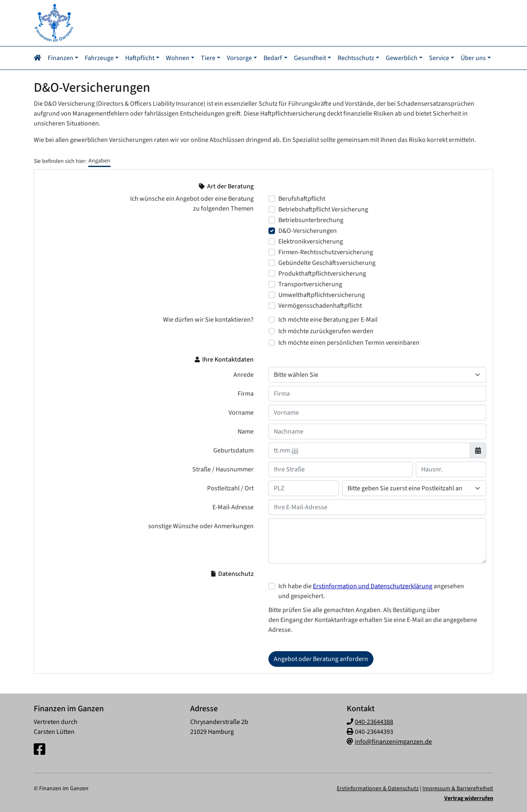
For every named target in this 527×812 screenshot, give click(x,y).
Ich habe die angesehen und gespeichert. (371, 590)
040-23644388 (374, 721)
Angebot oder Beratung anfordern (321, 658)
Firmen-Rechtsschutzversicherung (326, 251)
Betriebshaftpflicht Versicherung (323, 209)
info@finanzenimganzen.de (393, 741)
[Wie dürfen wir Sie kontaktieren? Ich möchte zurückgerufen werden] (272, 330)
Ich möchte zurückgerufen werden (326, 330)
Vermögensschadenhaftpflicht (320, 305)
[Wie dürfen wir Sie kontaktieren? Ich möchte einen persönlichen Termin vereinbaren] (272, 342)
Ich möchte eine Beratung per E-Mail (328, 319)
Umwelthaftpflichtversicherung (322, 294)
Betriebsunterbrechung (311, 219)
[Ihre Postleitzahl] (304, 487)
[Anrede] (377, 374)
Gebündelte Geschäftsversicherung (327, 262)
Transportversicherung (310, 283)
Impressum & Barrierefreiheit (458, 788)
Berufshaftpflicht (302, 198)
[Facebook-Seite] (40, 749)
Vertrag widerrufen (469, 798)
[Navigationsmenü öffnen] (40, 58)
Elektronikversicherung (311, 241)
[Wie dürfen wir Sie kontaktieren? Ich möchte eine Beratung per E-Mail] (272, 319)
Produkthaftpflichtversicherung (322, 273)
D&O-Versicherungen (308, 230)
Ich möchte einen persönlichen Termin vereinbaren (349, 342)
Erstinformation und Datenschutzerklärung (373, 585)
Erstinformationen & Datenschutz (378, 788)
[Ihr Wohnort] (414, 487)
